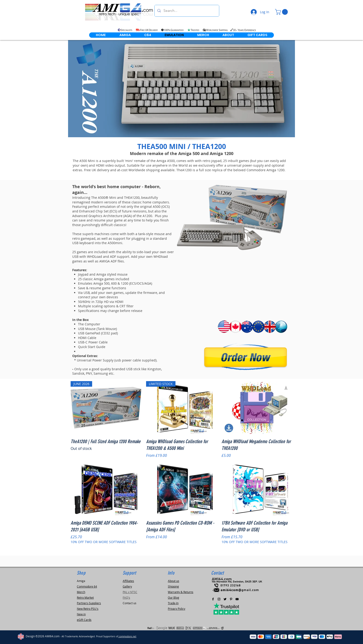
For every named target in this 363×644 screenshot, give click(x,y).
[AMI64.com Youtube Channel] (237, 599)
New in (81, 614)
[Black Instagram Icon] (219, 599)
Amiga (81, 581)
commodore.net (127, 636)
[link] (282, 12)
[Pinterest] (231, 599)
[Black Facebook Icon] (213, 599)
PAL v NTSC (130, 592)
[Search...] (186, 11)
